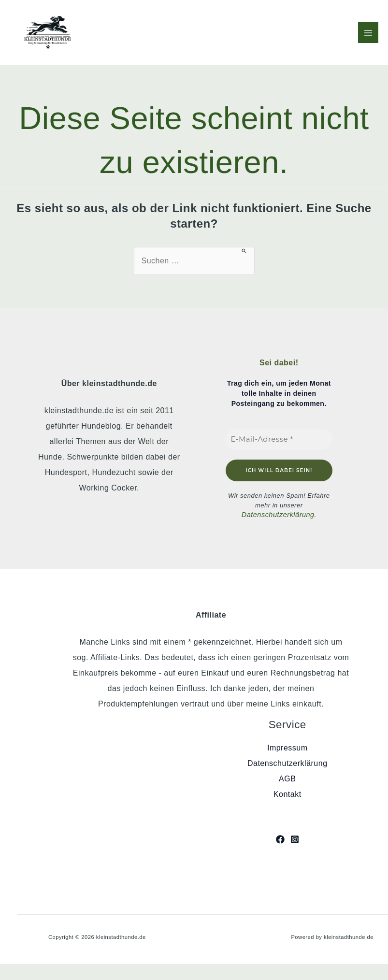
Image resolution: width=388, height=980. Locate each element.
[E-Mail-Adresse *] (279, 439)
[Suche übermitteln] (244, 251)
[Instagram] (295, 838)
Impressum (287, 747)
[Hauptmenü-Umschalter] (368, 32)
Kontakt (287, 793)
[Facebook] (280, 838)
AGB (287, 778)
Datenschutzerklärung (278, 514)
